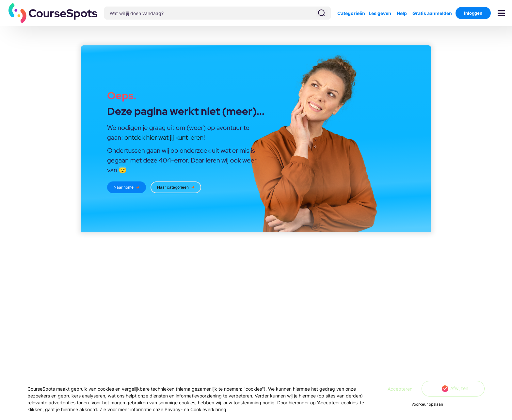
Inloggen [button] (473, 13)
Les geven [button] (380, 13)
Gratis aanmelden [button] (432, 13)
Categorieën (351, 13)
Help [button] (402, 13)
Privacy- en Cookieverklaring (195, 409)
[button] (53, 13)
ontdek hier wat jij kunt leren (164, 137)
